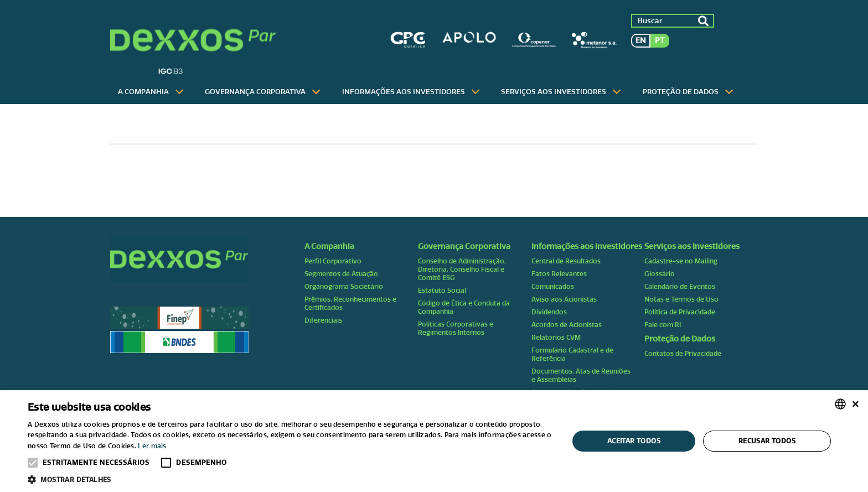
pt (660, 41)
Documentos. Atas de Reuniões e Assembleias (581, 375)
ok (703, 21)
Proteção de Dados (681, 92)
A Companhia (143, 92)
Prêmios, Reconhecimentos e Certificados (350, 303)
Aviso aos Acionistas (564, 299)
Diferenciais (323, 320)
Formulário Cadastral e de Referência (572, 354)
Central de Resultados (566, 261)
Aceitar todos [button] (634, 441)
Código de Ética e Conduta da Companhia (464, 307)
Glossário (660, 274)
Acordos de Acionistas (567, 325)
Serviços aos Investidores (554, 92)
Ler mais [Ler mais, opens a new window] (152, 446)
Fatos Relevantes (559, 274)
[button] (290, 479)
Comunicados (553, 286)
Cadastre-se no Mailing (681, 261)
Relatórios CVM (556, 337)
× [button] (856, 404)
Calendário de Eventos (680, 286)
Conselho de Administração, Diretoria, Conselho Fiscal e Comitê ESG (462, 269)
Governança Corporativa (255, 92)
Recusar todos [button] (767, 441)
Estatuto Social (442, 290)
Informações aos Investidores (404, 92)
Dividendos (549, 312)
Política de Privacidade (680, 312)
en (641, 41)
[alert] (434, 441)
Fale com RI (663, 325)
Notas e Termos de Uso (681, 299)
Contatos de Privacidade (683, 353)
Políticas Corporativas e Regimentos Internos (456, 328)
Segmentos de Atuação (341, 274)
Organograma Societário (344, 286)
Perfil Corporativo (333, 261)
